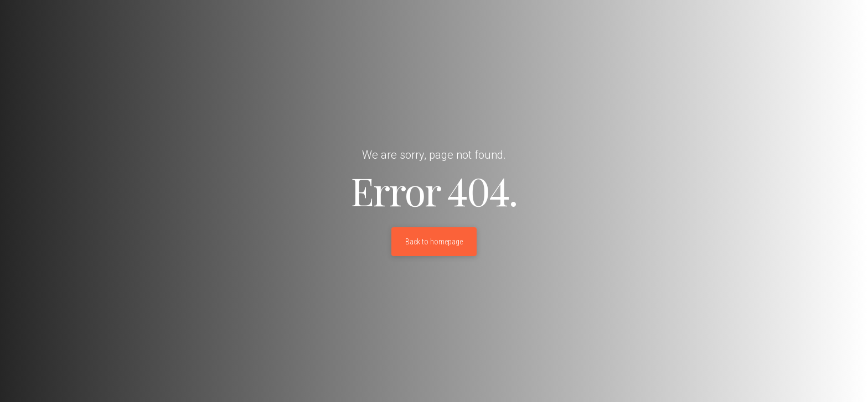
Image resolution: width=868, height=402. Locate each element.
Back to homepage (434, 242)
